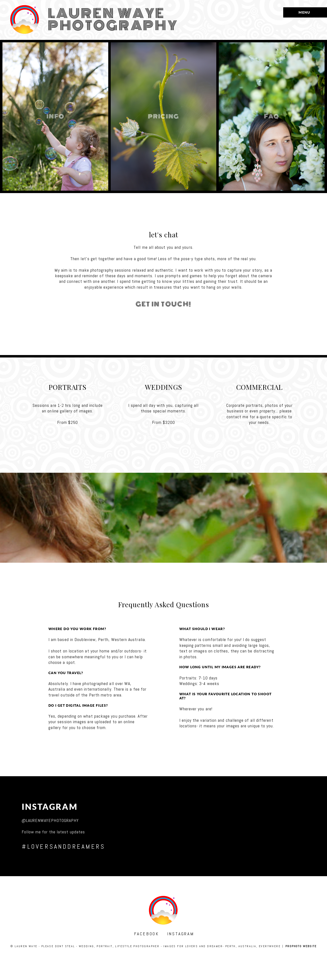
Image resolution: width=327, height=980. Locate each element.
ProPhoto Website (301, 946)
